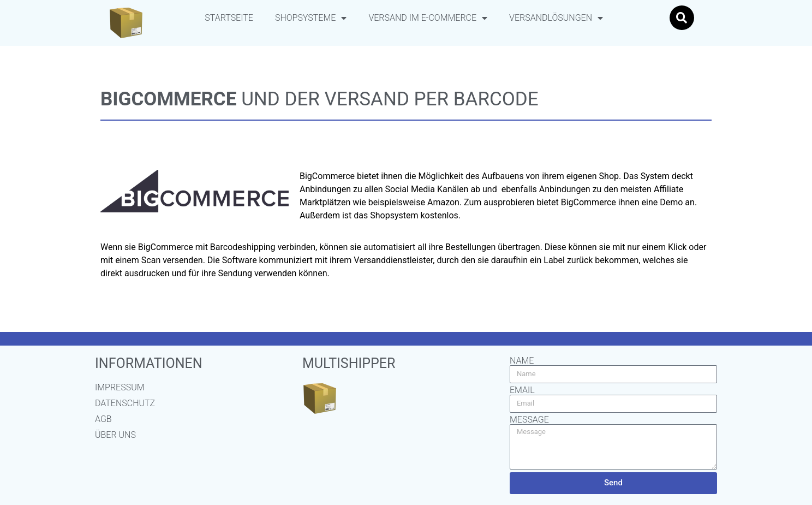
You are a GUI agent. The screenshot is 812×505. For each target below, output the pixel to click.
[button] (682, 18)
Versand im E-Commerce (428, 18)
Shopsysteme (311, 18)
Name (522, 361)
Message (529, 420)
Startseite (229, 18)
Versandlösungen (556, 18)
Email (522, 390)
